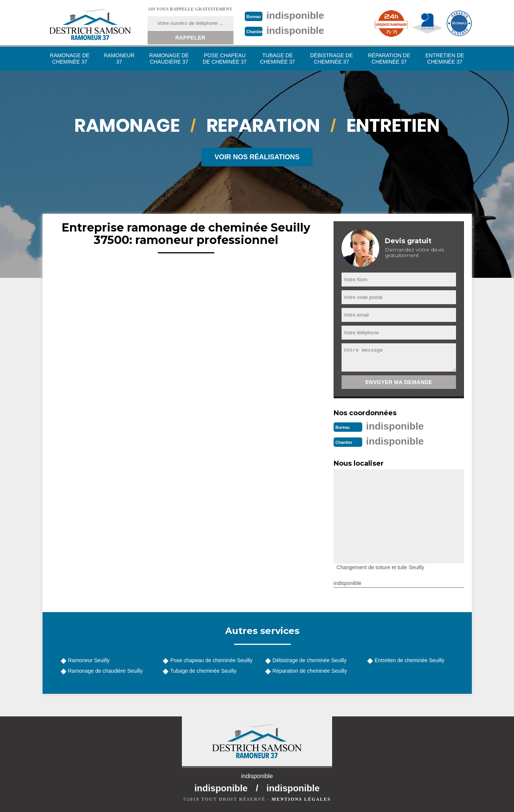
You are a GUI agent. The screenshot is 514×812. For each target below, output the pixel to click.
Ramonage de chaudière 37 (169, 59)
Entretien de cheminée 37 (445, 59)
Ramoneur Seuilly (89, 660)
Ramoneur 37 (119, 59)
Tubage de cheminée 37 (277, 59)
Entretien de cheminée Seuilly (410, 660)
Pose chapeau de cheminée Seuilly (211, 660)
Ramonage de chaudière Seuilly (105, 671)
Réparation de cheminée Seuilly (310, 671)
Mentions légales (301, 799)
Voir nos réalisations (257, 157)
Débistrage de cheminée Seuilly (310, 660)
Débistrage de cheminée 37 (331, 59)
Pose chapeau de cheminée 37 (225, 59)
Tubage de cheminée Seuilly (203, 671)
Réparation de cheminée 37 (389, 59)
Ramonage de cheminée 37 (70, 59)
